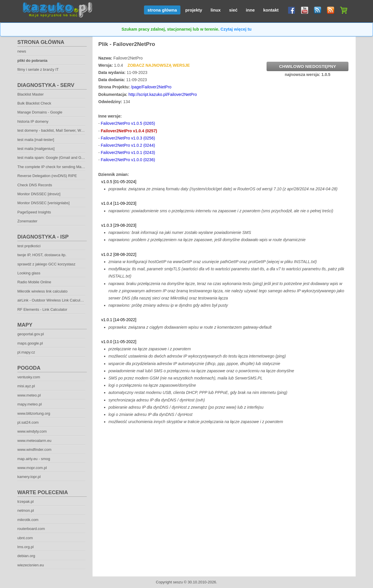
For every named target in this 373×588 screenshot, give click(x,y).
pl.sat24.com (28, 422)
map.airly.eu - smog (34, 459)
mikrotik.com (28, 520)
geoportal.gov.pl (31, 334)
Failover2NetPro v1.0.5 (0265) (128, 123)
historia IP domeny (33, 121)
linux (216, 10)
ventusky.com (29, 377)
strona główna (162, 10)
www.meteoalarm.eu (34, 441)
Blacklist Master (31, 94)
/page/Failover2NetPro (151, 87)
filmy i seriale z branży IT (38, 69)
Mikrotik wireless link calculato (42, 291)
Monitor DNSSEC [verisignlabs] (44, 203)
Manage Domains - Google (40, 112)
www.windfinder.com (34, 450)
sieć (233, 10)
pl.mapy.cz (26, 352)
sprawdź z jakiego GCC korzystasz (46, 264)
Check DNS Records (35, 185)
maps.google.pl (30, 343)
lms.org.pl (25, 547)
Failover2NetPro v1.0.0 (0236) (128, 160)
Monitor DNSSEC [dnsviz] (39, 194)
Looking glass (29, 273)
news (22, 51)
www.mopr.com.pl (32, 468)
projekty (194, 10)
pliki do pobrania (32, 61)
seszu (178, 582)
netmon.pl (26, 510)
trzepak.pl (25, 502)
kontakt (271, 10)
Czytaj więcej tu (236, 29)
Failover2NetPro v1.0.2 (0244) (128, 145)
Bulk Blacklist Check (34, 103)
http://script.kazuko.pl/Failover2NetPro (163, 94)
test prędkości (29, 246)
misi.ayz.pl (26, 386)
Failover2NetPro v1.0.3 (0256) (128, 138)
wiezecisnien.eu (31, 565)
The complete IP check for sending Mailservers (56, 167)
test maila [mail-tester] (36, 140)
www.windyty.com (32, 431)
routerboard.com (31, 529)
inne (250, 10)
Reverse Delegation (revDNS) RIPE (47, 176)
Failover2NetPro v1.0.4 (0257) (129, 131)
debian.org (26, 556)
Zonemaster (27, 221)
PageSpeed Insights (34, 212)
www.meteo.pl (29, 395)
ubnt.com (25, 538)
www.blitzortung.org (34, 413)
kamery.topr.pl (29, 477)
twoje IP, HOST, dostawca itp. (42, 255)
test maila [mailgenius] (36, 149)
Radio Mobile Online (34, 282)
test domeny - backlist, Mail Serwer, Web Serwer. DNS (63, 130)
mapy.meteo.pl (29, 404)
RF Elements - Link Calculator (42, 309)
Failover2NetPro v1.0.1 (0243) (128, 152)
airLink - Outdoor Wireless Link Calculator (52, 300)
